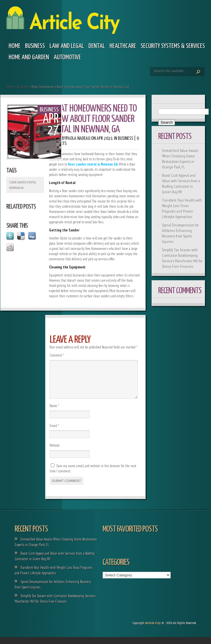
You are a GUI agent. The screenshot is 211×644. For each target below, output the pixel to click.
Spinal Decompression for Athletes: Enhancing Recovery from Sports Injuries (180, 233)
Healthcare (123, 46)
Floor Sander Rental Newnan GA (23, 185)
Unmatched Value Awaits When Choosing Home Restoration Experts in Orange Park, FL (180, 159)
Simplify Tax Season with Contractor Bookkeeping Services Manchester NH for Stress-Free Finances (182, 258)
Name (54, 413)
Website (55, 452)
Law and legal (67, 46)
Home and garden (29, 57)
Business (35, 46)
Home (15, 46)
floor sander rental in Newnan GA (93, 164)
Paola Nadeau (78, 139)
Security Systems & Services (173, 46)
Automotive (67, 57)
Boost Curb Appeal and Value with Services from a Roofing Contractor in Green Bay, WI (181, 184)
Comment (57, 355)
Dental (97, 46)
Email (54, 433)
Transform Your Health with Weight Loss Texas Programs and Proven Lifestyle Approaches (182, 208)
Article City (153, 630)
